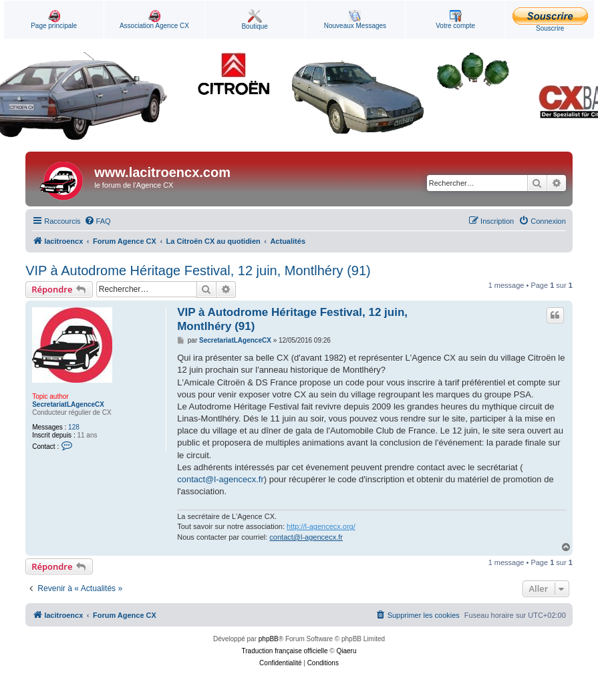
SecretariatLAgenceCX (68, 404)
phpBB (269, 639)
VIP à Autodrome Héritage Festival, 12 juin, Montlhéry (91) (198, 271)
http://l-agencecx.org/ (321, 526)
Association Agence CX (154, 20)
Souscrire (550, 20)
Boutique (254, 20)
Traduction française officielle (285, 651)
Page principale (54, 20)
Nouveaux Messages (355, 20)
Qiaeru (346, 651)
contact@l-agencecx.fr (220, 479)
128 (74, 427)
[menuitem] (98, 221)
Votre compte (455, 20)
